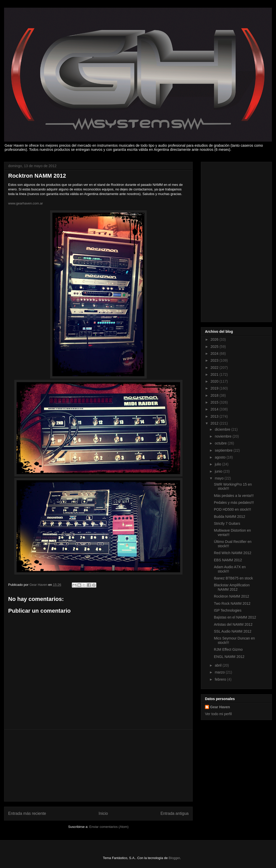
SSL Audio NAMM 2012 (233, 631)
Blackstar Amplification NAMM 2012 (232, 587)
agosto (221, 457)
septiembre (224, 450)
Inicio (103, 813)
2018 (215, 395)
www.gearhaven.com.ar (26, 203)
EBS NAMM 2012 (228, 560)
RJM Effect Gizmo (228, 649)
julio (218, 464)
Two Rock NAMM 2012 (232, 603)
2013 (215, 416)
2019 (215, 388)
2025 (215, 347)
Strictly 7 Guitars (227, 523)
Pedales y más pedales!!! (234, 502)
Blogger (174, 858)
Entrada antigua (175, 813)
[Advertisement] (98, 766)
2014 (215, 409)
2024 (215, 353)
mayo (220, 478)
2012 (215, 423)
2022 (215, 368)
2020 (215, 381)
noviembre (223, 436)
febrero (221, 679)
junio (219, 471)
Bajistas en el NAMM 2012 (235, 617)
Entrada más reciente (27, 813)
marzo (220, 672)
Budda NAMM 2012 (229, 517)
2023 (215, 360)
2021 (215, 374)
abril (218, 665)
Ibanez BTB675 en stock (233, 578)
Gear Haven (220, 707)
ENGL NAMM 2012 (229, 657)
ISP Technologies (228, 610)
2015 (215, 402)
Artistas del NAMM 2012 (233, 624)
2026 (215, 339)
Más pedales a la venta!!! (234, 496)
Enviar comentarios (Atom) (109, 827)
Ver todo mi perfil (218, 714)
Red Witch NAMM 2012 (233, 553)
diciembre (223, 429)
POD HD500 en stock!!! (233, 509)
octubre (221, 443)
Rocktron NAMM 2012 (232, 596)
